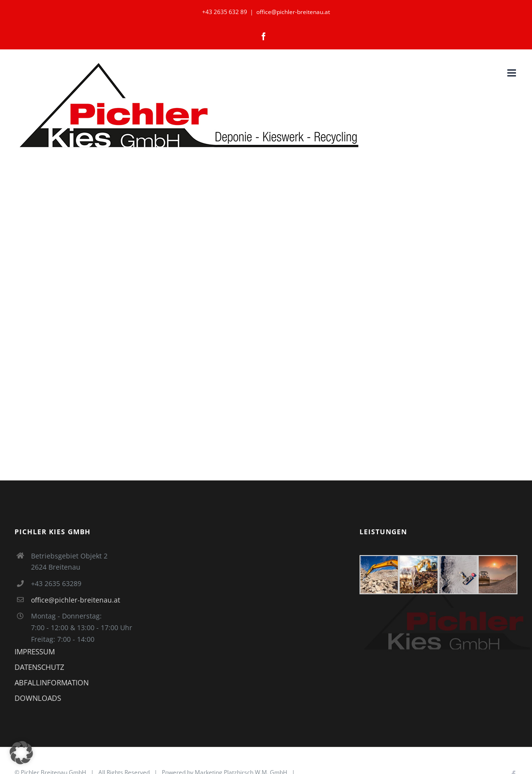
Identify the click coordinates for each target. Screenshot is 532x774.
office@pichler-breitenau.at (293, 12)
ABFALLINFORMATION (52, 682)
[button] (21, 753)
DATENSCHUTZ (39, 667)
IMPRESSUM (35, 651)
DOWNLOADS (38, 698)
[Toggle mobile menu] (512, 73)
